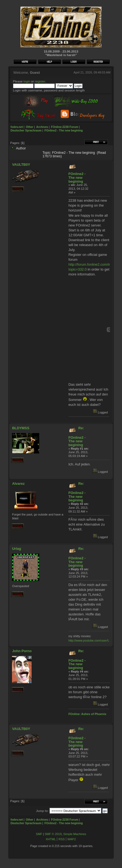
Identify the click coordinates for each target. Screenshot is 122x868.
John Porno (22, 651)
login (27, 81)
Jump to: (42, 811)
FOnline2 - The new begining (77, 177)
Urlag (16, 549)
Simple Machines (75, 834)
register (40, 81)
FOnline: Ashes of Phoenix (87, 714)
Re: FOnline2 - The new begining (77, 436)
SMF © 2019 (53, 834)
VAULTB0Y (21, 165)
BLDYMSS (21, 428)
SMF (39, 834)
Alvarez (18, 484)
